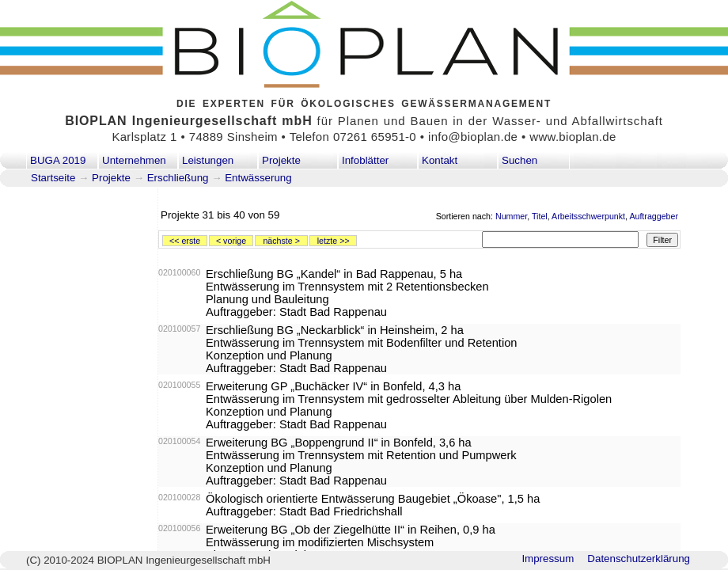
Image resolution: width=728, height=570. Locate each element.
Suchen (519, 160)
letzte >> (334, 241)
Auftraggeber (654, 216)
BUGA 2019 (58, 160)
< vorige (231, 241)
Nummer (511, 216)
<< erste (185, 241)
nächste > (281, 241)
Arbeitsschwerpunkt (588, 216)
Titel (540, 216)
